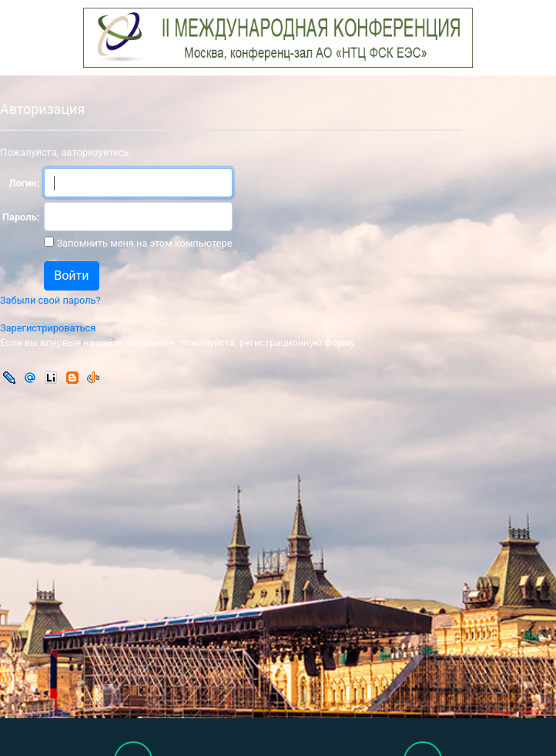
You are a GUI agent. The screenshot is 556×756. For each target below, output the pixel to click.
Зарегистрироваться (48, 328)
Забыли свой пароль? (50, 300)
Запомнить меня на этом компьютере (143, 243)
